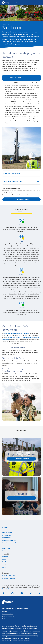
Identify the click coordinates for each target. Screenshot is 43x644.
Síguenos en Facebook (3, 593)
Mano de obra (6, 548)
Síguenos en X (31, 593)
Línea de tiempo (7, 533)
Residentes (6, 562)
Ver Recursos (22, 498)
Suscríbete (6, 589)
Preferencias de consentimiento (11, 619)
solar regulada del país (29, 633)
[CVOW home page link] (10, 3)
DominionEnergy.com (8, 640)
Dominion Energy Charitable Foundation (17, 333)
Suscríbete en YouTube (40, 593)
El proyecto (6, 527)
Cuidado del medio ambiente (11, 543)
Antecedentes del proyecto (10, 530)
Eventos (5, 570)
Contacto (5, 612)
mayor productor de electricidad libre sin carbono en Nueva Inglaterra (20, 635)
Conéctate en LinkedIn (22, 593)
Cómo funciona (7, 538)
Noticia (4, 567)
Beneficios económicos (9, 540)
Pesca (4, 559)
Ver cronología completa (21, 199)
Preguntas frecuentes (9, 578)
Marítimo (5, 557)
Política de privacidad (8, 616)
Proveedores (6, 551)
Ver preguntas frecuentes (21, 459)
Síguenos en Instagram (12, 593)
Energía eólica (6, 535)
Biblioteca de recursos (9, 576)
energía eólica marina (17, 633)
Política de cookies (8, 614)
